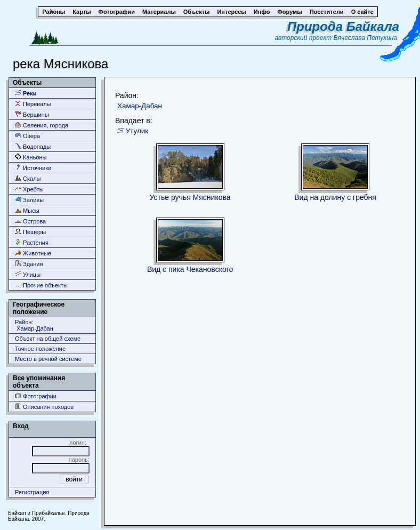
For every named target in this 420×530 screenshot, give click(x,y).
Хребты (29, 189)
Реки (26, 93)
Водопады (33, 146)
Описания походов (44, 407)
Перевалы (33, 104)
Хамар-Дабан (140, 106)
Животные (33, 253)
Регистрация (32, 492)
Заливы (29, 200)
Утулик (137, 131)
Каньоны (31, 157)
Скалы (28, 178)
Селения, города (42, 125)
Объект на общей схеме (48, 339)
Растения (32, 242)
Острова (30, 221)
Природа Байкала (343, 26)
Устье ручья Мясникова (190, 197)
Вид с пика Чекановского (190, 269)
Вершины (32, 114)
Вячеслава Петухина (366, 38)
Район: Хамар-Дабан (34, 325)
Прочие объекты (41, 285)
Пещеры (30, 232)
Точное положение (40, 349)
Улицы (28, 274)
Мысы (27, 210)
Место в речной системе (48, 359)
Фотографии (36, 396)
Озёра (27, 136)
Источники (33, 168)
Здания (29, 264)
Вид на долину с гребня (335, 197)
